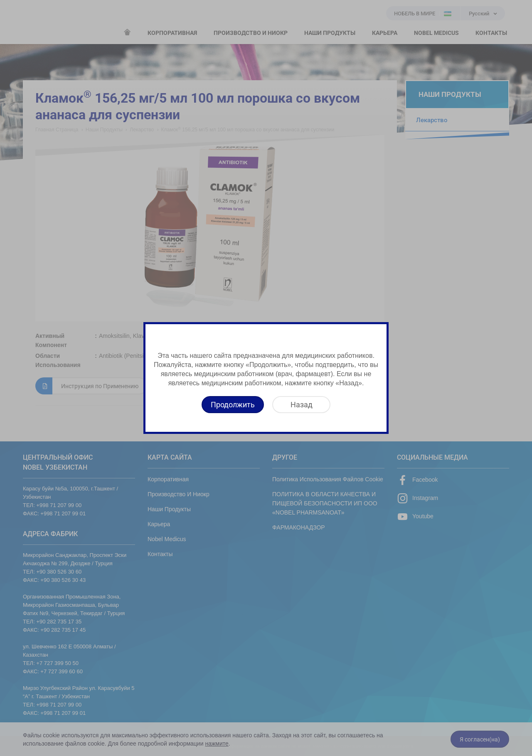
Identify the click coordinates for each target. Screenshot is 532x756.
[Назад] (301, 405)
